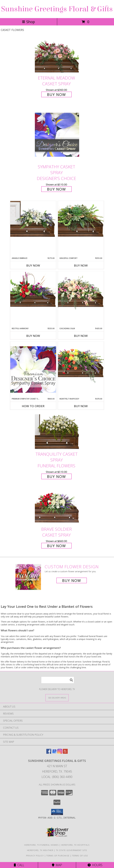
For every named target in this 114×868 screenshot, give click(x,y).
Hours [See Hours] (95, 865)
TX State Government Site (71, 850)
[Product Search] (58, 680)
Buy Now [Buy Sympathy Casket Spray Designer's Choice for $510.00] (56, 189)
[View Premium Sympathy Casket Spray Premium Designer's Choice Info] (33, 369)
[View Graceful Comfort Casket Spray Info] (81, 219)
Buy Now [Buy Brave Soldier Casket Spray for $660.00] (56, 546)
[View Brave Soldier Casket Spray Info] (57, 507)
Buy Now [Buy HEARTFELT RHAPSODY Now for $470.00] (81, 406)
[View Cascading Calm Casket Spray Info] (81, 291)
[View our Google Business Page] (54, 753)
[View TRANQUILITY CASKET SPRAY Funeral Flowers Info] (57, 432)
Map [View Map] (57, 865)
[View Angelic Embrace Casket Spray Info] (33, 219)
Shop (28, 22)
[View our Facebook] (49, 753)
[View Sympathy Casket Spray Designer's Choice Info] (57, 134)
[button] (57, 812)
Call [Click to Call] (19, 865)
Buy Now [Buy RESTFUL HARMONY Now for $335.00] (33, 336)
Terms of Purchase (58, 856)
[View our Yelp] (65, 753)
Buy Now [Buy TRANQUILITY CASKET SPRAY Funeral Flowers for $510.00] (56, 476)
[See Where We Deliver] (57, 698)
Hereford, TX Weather (40, 850)
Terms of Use (80, 856)
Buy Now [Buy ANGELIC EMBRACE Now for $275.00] (33, 265)
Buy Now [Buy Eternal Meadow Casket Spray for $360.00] (56, 94)
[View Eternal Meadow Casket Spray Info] (57, 56)
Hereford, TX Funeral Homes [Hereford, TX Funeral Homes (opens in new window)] (41, 845)
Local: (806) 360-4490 (57, 777)
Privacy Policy (35, 856)
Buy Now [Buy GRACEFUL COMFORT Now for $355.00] (81, 265)
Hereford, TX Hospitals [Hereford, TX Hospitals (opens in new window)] (75, 845)
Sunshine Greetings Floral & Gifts (57, 9)
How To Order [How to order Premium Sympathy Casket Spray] (33, 406)
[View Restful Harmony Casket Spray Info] (33, 289)
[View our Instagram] (60, 753)
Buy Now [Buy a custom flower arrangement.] (72, 580)
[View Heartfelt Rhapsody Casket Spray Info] (81, 362)
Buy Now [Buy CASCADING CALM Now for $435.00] (81, 336)
